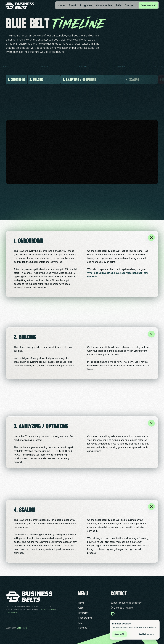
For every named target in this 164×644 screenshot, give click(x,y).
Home (61, 5)
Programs (86, 5)
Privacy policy (11, 612)
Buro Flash (22, 628)
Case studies (104, 5)
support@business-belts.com (126, 603)
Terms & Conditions (47, 609)
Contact (130, 5)
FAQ (118, 5)
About (72, 5)
